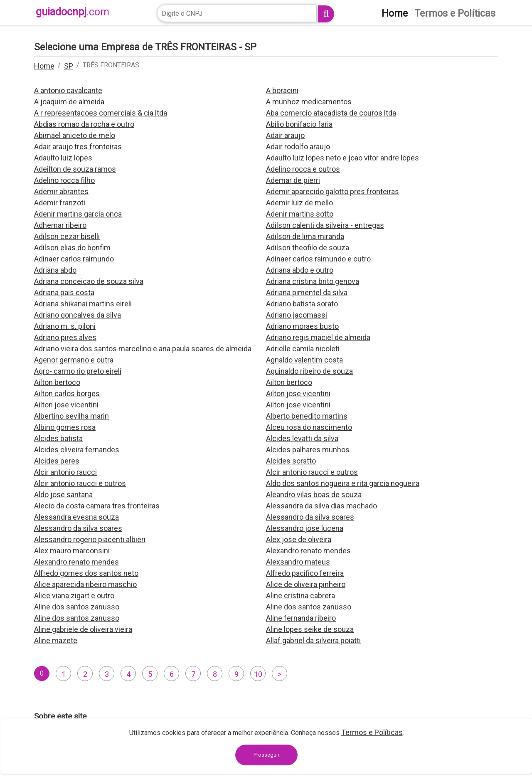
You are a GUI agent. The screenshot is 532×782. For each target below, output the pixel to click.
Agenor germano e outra (74, 360)
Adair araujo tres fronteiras (78, 147)
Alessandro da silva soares (310, 517)
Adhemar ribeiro (60, 225)
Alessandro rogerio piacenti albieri (90, 539)
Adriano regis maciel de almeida (318, 337)
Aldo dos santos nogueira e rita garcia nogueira (343, 483)
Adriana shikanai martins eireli (83, 304)
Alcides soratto (291, 461)
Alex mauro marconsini (72, 551)
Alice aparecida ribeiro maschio (85, 584)
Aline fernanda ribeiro (301, 618)
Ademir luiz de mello (299, 203)
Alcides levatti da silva (302, 438)
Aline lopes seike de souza (310, 629)
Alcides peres (57, 461)
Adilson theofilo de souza (308, 248)
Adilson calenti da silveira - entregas (325, 225)
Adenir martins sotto (300, 214)
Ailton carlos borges (67, 393)
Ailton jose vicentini (298, 393)
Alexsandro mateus (298, 562)
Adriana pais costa (64, 292)
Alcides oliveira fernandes (77, 450)
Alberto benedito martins (307, 416)
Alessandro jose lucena (305, 528)
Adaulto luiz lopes (63, 158)
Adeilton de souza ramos (75, 169)
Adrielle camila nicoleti (303, 349)
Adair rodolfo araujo (298, 147)
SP (69, 66)
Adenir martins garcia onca (78, 214)
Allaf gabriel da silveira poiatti (313, 640)
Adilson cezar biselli (67, 236)
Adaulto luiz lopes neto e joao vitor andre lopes (342, 158)
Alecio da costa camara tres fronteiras (97, 506)
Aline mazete (56, 640)
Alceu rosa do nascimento (309, 427)
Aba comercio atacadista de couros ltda (331, 113)
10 (258, 674)
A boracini (282, 90)
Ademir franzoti (60, 203)
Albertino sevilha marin (71, 416)
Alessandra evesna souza (76, 517)
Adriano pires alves (65, 337)
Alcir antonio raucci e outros (312, 472)
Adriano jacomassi (297, 315)
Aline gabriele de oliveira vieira (83, 629)
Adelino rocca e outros (303, 169)
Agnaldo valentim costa (304, 360)
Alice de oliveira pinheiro (306, 584)
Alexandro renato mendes (308, 551)
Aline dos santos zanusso (77, 607)
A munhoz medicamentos (309, 102)
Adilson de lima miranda (305, 236)
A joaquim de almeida (69, 102)
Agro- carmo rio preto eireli (78, 371)
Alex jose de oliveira (299, 539)
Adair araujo (285, 135)
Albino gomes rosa (65, 427)
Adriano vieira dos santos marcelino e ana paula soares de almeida (143, 349)
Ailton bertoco (57, 382)
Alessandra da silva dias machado (321, 506)
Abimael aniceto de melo (75, 135)
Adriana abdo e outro (300, 270)
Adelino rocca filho (64, 180)
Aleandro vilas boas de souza (314, 495)
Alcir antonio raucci (65, 472)
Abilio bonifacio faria (299, 124)
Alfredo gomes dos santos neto (86, 573)
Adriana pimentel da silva (307, 292)
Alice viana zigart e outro (74, 596)
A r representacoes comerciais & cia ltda (101, 113)
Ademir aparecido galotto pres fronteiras (332, 191)
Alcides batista (58, 438)
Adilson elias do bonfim (72, 248)
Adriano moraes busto (302, 326)
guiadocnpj (73, 12)
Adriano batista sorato (302, 304)
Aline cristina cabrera (300, 596)
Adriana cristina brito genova (313, 281)
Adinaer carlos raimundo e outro (318, 259)
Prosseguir (266, 755)
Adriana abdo (55, 270)
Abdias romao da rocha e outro (84, 124)
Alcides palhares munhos (308, 450)
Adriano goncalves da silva (78, 315)
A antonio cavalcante (68, 90)
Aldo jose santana (63, 495)
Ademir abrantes (61, 191)
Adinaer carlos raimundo (74, 259)
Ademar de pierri (293, 180)
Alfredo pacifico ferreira (305, 573)
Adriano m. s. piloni (65, 326)
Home (44, 66)
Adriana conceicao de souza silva (89, 281)
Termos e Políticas (372, 732)
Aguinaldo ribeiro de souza (309, 371)
